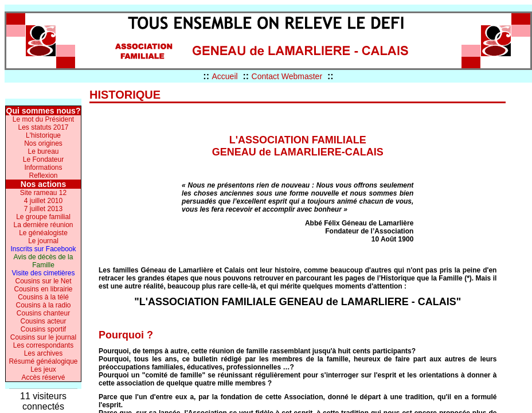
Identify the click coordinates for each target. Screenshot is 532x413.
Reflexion (43, 176)
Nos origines (43, 143)
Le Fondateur (43, 159)
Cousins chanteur (43, 313)
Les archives (43, 353)
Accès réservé (43, 377)
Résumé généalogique (43, 361)
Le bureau (43, 151)
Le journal (43, 241)
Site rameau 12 (43, 193)
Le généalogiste (43, 233)
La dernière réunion (43, 225)
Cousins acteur (43, 321)
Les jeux (43, 369)
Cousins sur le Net (43, 281)
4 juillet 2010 (43, 201)
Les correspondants (43, 345)
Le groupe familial (43, 217)
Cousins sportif (43, 329)
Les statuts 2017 (43, 127)
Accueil (224, 76)
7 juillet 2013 (43, 209)
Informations (43, 167)
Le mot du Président (43, 119)
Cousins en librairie (43, 289)
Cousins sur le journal (43, 337)
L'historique (43, 135)
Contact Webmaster (287, 76)
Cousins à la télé (43, 297)
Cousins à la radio (43, 305)
